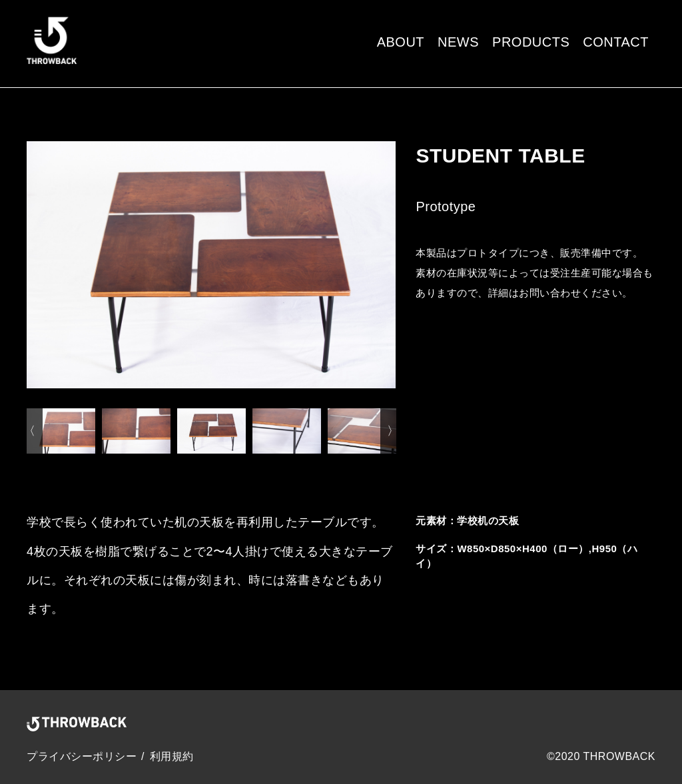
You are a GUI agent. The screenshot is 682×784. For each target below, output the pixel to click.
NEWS (458, 42)
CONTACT (616, 42)
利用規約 (172, 756)
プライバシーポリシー (82, 756)
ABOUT (401, 42)
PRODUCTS (531, 42)
